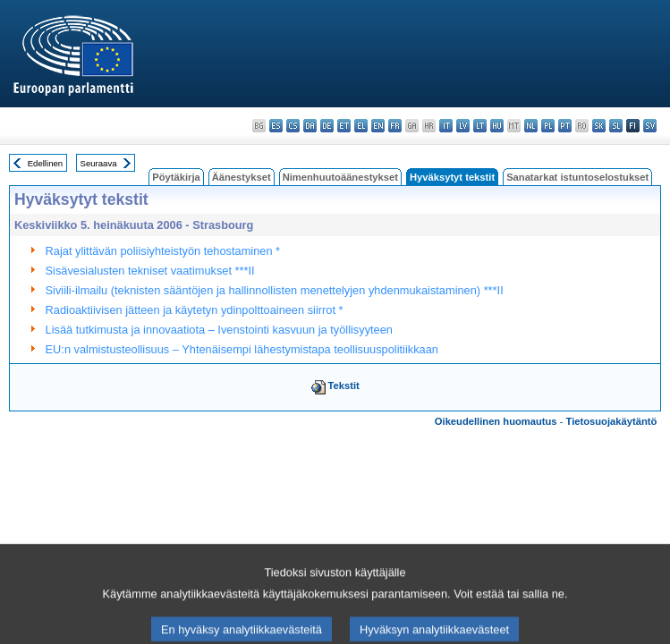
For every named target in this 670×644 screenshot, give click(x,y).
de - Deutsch (327, 126)
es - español (276, 126)
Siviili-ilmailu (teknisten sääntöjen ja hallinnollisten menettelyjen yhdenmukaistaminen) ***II (275, 290)
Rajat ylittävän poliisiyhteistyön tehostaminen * (163, 251)
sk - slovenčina (599, 126)
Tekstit (344, 386)
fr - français (395, 126)
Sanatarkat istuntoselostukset (577, 177)
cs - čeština (293, 126)
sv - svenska (650, 126)
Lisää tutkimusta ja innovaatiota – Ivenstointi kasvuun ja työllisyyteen (219, 330)
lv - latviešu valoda (463, 126)
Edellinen (45, 163)
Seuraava (99, 163)
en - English (378, 126)
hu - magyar (497, 126)
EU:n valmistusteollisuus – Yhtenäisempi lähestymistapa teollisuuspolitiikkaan (242, 349)
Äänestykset (242, 177)
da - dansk (310, 126)
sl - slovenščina (616, 126)
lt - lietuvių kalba (480, 126)
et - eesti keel (344, 126)
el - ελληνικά (361, 126)
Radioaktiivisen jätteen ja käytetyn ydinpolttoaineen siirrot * (195, 310)
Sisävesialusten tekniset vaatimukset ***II (150, 271)
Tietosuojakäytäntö (612, 421)
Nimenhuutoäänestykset (340, 177)
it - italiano (446, 126)
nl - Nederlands (531, 126)
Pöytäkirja (176, 177)
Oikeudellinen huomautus (496, 421)
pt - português (565, 126)
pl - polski (548, 126)
